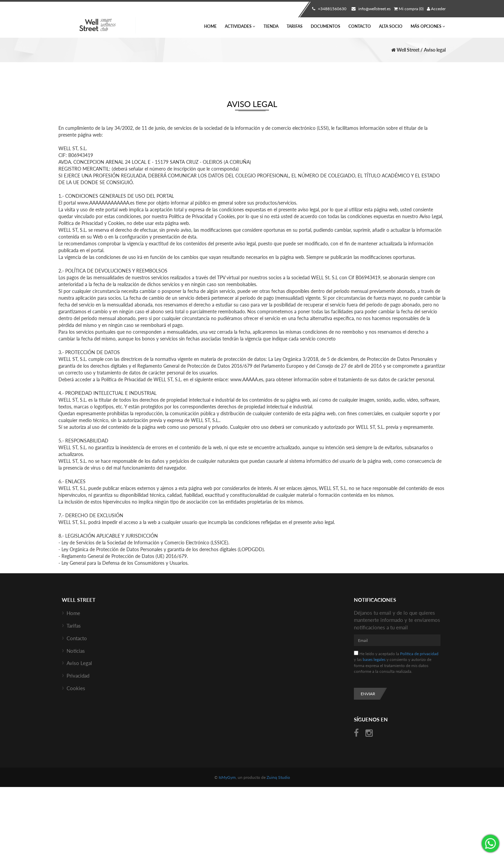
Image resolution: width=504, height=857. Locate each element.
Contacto (360, 26)
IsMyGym (227, 777)
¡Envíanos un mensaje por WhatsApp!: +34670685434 (490, 843)
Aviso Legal (79, 663)
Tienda (271, 26)
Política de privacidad (419, 654)
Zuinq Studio (278, 777)
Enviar (368, 694)
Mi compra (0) (409, 9)
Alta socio (391, 26)
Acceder (436, 9)
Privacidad (78, 676)
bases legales (374, 659)
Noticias (76, 651)
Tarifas (295, 26)
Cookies (76, 688)
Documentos (326, 26)
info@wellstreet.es (370, 9)
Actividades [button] (240, 26)
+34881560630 (328, 9)
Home (210, 26)
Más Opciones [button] (428, 26)
